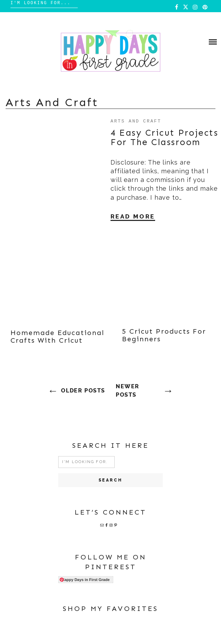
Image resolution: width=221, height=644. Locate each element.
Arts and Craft (136, 121)
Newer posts (128, 391)
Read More (133, 216)
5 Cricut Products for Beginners (164, 335)
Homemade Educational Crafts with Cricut (57, 336)
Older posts (83, 391)
